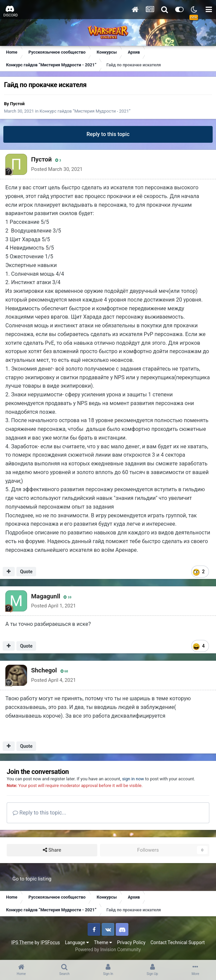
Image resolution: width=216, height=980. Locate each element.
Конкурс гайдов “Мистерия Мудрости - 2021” (85, 111)
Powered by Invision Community (108, 950)
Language (77, 942)
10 (67, 597)
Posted (57, 169)
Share (52, 850)
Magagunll (46, 596)
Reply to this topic (108, 134)
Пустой (17, 104)
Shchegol (44, 670)
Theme (103, 942)
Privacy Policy (131, 942)
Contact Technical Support (178, 942)
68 (64, 671)
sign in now (133, 779)
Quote (26, 572)
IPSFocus (50, 942)
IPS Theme (22, 942)
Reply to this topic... (39, 813)
